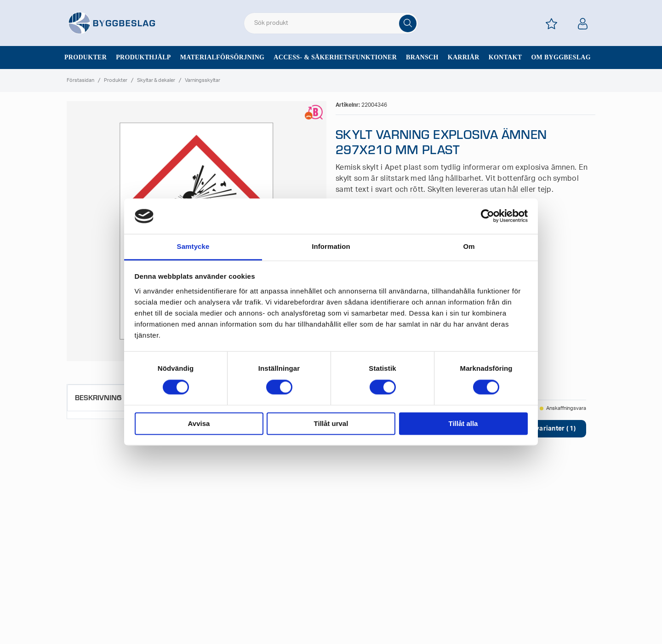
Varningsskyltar (203, 80)
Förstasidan (80, 80)
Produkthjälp (143, 57)
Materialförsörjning (223, 57)
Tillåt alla (463, 423)
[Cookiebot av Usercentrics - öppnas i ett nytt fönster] (488, 216)
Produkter (86, 57)
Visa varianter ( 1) (548, 429)
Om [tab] (469, 246)
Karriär (464, 57)
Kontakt (505, 57)
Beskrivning (98, 397)
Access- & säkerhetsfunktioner (335, 57)
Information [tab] (331, 246)
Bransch (422, 57)
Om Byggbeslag (561, 57)
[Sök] (408, 23)
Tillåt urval (331, 423)
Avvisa (199, 423)
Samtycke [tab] (193, 246)
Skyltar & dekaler (156, 80)
